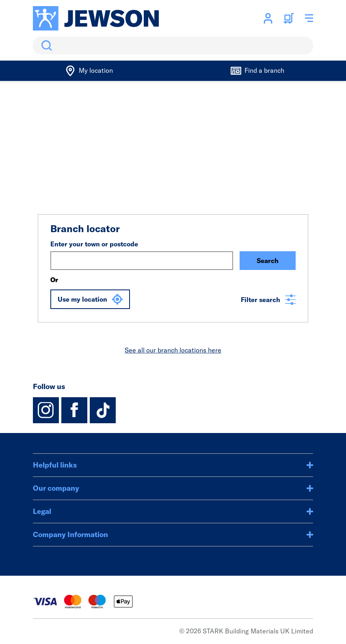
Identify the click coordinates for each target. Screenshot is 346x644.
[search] (173, 46)
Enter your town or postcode (94, 244)
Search (45, 46)
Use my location (90, 299)
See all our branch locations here (173, 350)
